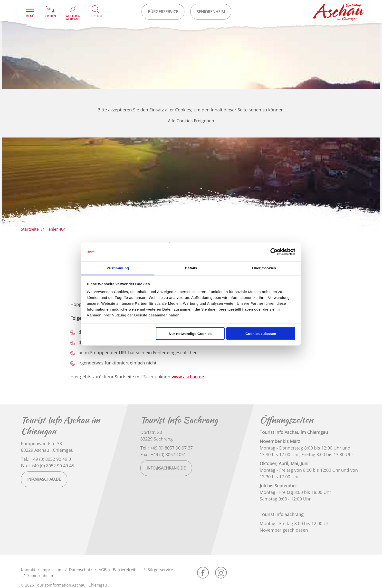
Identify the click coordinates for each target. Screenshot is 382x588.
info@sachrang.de (166, 468)
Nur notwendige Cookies (190, 334)
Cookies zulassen (261, 334)
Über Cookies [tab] (264, 268)
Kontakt (28, 570)
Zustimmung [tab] (118, 268)
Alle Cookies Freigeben (191, 121)
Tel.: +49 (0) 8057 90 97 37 (167, 448)
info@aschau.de (44, 479)
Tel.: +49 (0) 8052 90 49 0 (46, 459)
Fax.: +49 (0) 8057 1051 (163, 454)
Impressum (52, 570)
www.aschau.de (188, 377)
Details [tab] (191, 268)
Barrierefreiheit (127, 570)
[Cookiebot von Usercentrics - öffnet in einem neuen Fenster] (274, 252)
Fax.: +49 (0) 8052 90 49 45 (48, 466)
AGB (103, 570)
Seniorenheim (40, 576)
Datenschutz (81, 570)
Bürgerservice (160, 570)
